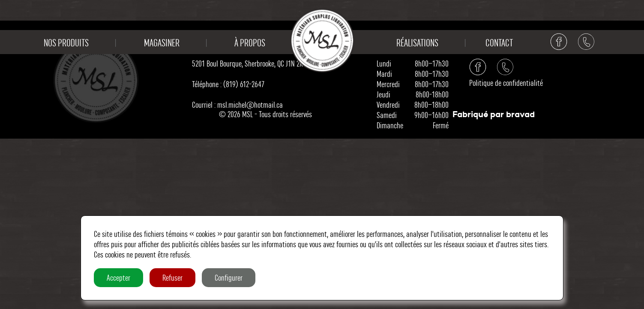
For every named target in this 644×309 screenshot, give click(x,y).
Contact (499, 43)
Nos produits (66, 43)
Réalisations (417, 43)
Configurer (229, 278)
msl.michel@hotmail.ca (250, 105)
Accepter (118, 278)
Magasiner (162, 43)
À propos (250, 43)
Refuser (172, 278)
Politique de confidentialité (506, 83)
